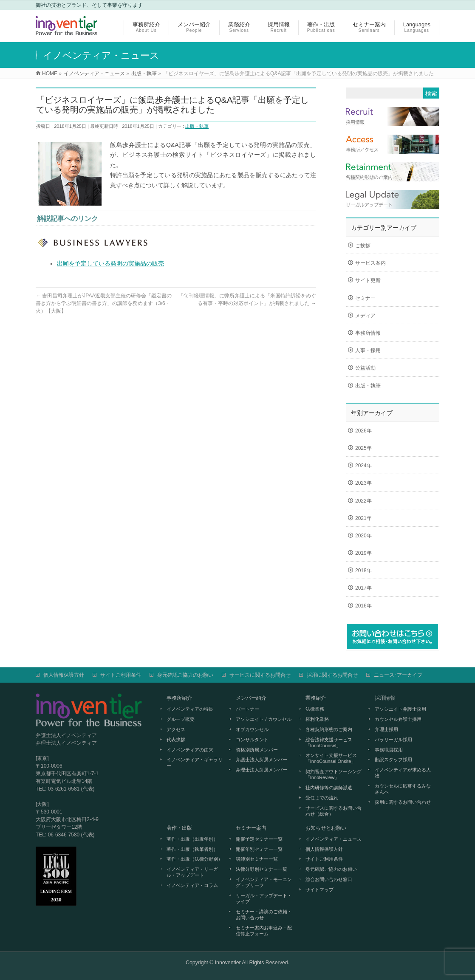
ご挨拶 (363, 246)
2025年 (363, 448)
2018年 (363, 570)
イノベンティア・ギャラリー (195, 763)
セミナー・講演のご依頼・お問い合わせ (264, 915)
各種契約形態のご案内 (329, 729)
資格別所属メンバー (257, 750)
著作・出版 (179, 828)
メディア (365, 316)
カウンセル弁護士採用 (398, 719)
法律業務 (315, 709)
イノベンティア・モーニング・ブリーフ (264, 882)
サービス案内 (370, 263)
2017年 (363, 588)
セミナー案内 (251, 828)
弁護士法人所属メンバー (262, 760)
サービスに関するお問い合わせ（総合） (334, 811)
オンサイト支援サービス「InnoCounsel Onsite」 (331, 758)
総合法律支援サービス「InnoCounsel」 (329, 743)
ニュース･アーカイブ (398, 675)
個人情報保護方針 (64, 675)
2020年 (363, 536)
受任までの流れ (322, 798)
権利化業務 (317, 719)
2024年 (363, 466)
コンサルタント (252, 740)
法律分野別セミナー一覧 (262, 869)
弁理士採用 (386, 729)
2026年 (363, 431)
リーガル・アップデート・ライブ (264, 898)
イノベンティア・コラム (192, 885)
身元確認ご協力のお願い (185, 675)
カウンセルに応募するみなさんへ (403, 789)
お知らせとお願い (326, 828)
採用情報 (385, 698)
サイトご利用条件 (121, 675)
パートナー (247, 709)
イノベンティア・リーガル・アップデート (192, 872)
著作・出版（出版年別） (192, 839)
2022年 (363, 501)
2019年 (363, 553)
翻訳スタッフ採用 (393, 760)
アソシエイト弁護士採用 (400, 709)
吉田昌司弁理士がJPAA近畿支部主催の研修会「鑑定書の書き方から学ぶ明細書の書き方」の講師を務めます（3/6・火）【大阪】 (104, 303)
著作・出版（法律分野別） (195, 859)
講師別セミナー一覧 (257, 859)
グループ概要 (181, 719)
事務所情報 (368, 333)
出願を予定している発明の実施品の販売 (110, 263)
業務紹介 (316, 698)
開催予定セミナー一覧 (259, 839)
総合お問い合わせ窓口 (329, 879)
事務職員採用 (389, 750)
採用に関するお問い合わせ (403, 802)
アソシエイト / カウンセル (263, 719)
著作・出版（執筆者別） (192, 849)
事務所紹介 (179, 698)
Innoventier (228, 963)
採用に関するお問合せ (332, 675)
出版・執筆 (197, 126)
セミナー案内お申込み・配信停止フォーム (264, 931)
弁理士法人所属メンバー (262, 770)
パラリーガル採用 (393, 740)
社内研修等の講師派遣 (329, 788)
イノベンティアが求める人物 (403, 773)
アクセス (176, 729)
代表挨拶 (176, 740)
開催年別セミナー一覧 (259, 849)
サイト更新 (368, 280)
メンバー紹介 (251, 698)
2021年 (363, 518)
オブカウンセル (252, 729)
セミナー (365, 298)
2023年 (363, 483)
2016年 (363, 606)
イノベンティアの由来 (190, 750)
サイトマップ (319, 890)
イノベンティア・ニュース (334, 839)
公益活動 (365, 368)
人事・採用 (368, 350)
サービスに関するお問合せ (260, 675)
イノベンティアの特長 (190, 709)
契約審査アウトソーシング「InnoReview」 (334, 774)
